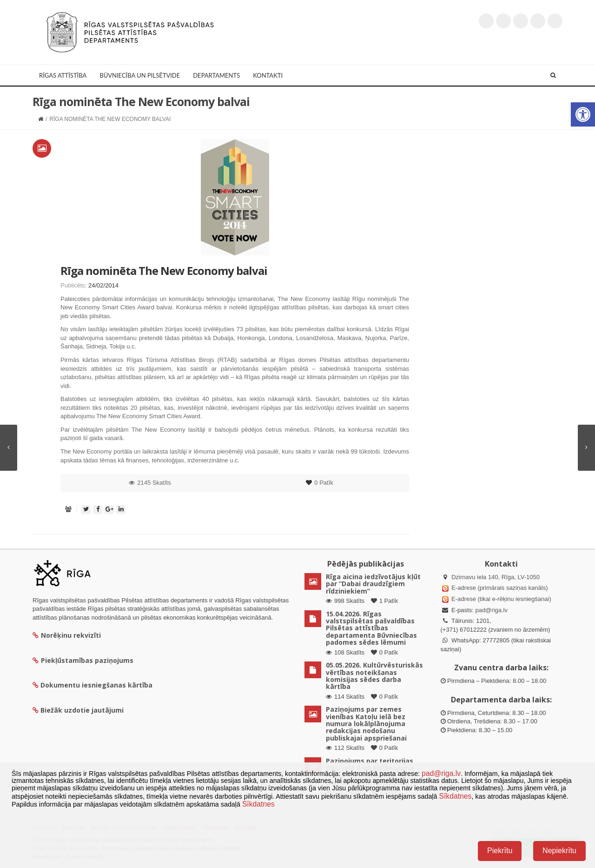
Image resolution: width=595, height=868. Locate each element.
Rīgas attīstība (63, 75)
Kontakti (268, 75)
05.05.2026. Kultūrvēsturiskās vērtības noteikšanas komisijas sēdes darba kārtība (374, 676)
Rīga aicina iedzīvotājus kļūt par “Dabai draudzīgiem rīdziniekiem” (373, 584)
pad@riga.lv (491, 610)
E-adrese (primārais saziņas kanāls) (499, 588)
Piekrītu (500, 851)
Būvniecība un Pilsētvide (140, 75)
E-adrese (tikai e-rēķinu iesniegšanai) (501, 599)
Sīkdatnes (455, 796)
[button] (583, 114)
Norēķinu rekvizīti (67, 635)
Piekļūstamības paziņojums (83, 660)
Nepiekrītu (559, 851)
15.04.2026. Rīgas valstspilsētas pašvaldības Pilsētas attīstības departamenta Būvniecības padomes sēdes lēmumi (371, 628)
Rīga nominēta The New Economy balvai (164, 270)
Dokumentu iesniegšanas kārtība (96, 685)
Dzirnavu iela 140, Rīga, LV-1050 (496, 577)
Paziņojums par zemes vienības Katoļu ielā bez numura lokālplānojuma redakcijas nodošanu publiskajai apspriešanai (366, 724)
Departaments (216, 75)
